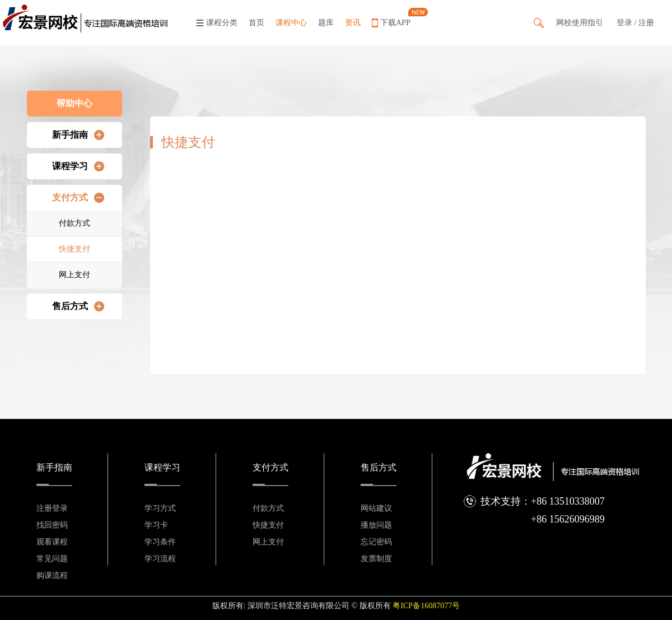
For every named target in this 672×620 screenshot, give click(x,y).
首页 (256, 23)
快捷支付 (74, 249)
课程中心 (291, 23)
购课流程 (52, 575)
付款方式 (74, 223)
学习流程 (160, 559)
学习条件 (160, 542)
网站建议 (376, 508)
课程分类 (222, 23)
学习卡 (156, 525)
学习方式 (160, 508)
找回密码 (52, 525)
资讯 (353, 23)
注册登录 (52, 508)
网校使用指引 (580, 23)
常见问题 (52, 559)
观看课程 (52, 542)
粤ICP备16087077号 (426, 606)
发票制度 (376, 559)
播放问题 (376, 525)
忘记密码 (376, 542)
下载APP (395, 23)
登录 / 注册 (635, 23)
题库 (326, 23)
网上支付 (74, 275)
